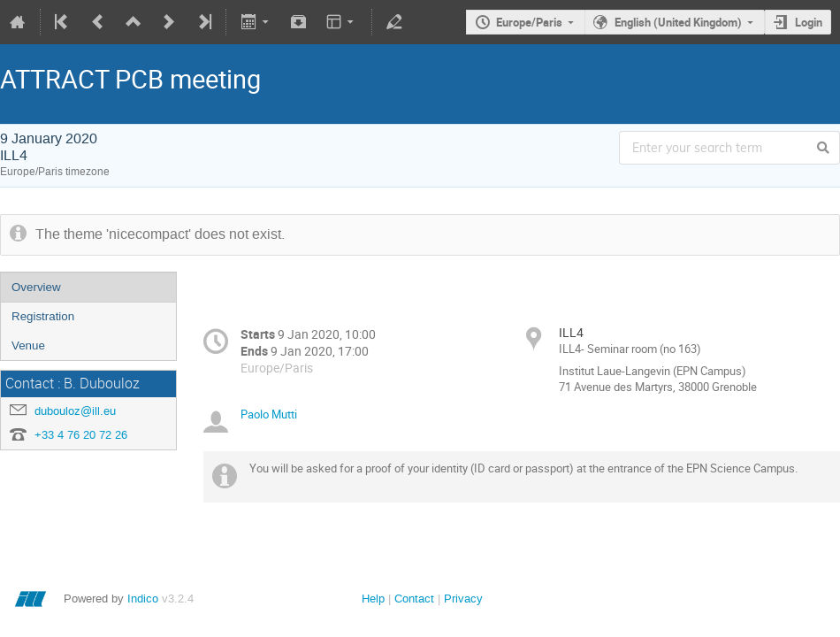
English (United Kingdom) (678, 22)
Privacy (463, 599)
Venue (28, 345)
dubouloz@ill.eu (75, 411)
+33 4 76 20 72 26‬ (81, 435)
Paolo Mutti (269, 414)
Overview (36, 287)
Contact (414, 599)
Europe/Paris (529, 22)
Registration (43, 316)
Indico (143, 599)
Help (373, 599)
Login (809, 22)
